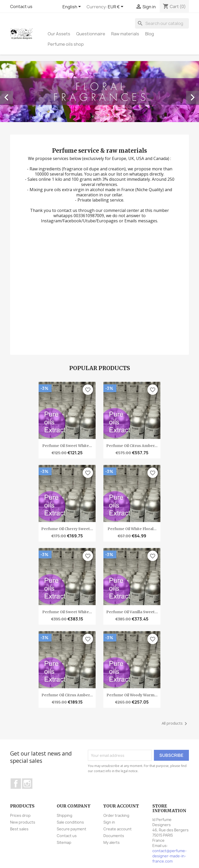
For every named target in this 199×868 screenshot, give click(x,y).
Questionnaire (91, 34)
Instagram (27, 784)
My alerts (112, 842)
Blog (150, 34)
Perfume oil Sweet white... (67, 446)
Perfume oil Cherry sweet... (67, 529)
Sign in (109, 822)
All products (175, 724)
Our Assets (59, 34)
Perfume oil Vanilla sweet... (132, 612)
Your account (121, 806)
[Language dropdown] (73, 7)
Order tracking (116, 815)
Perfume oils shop (66, 44)
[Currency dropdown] (116, 7)
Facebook (16, 784)
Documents (114, 836)
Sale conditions (70, 822)
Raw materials (125, 34)
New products (23, 822)
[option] (99, 92)
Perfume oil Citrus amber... (132, 446)
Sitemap (64, 842)
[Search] (162, 23)
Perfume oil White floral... (132, 529)
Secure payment (72, 829)
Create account (118, 829)
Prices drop (20, 815)
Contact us (21, 6)
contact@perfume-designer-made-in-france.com (169, 856)
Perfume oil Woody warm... (132, 695)
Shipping (65, 815)
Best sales (19, 829)
